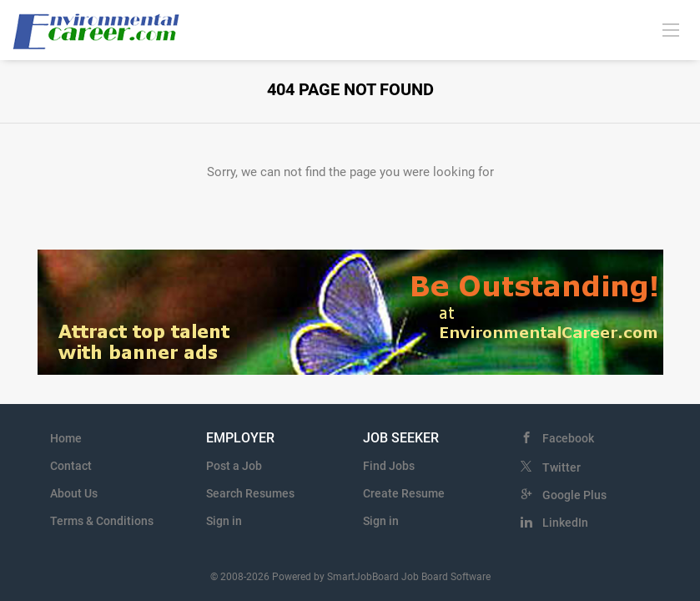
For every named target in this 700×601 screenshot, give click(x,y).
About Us (74, 493)
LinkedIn (565, 523)
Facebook (568, 438)
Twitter (562, 467)
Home (66, 438)
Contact (71, 466)
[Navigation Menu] (671, 29)
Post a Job (234, 466)
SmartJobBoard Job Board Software (409, 577)
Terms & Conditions (102, 521)
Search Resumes (250, 493)
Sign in (224, 521)
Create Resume (404, 493)
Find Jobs (389, 466)
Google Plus (574, 495)
